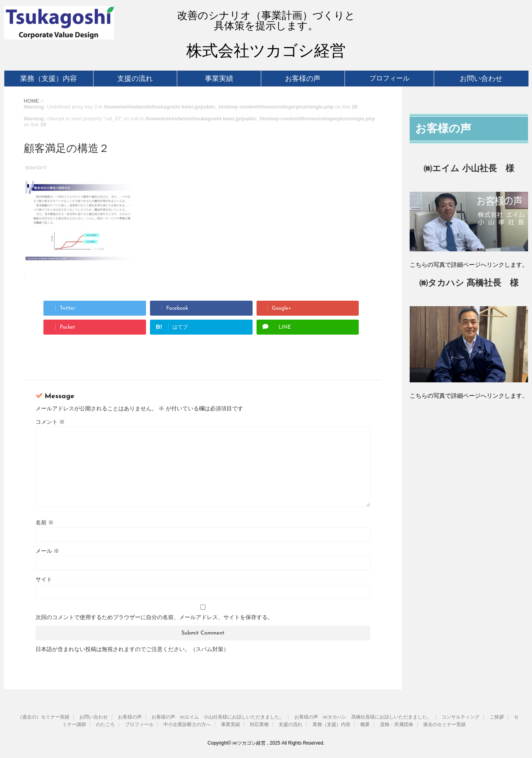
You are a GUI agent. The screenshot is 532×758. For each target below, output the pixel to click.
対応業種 (259, 724)
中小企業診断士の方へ (187, 724)
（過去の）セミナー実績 (43, 717)
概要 (365, 724)
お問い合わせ (481, 79)
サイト (44, 579)
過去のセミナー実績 (444, 724)
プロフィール (390, 78)
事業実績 (219, 79)
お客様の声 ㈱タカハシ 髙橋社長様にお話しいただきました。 (363, 717)
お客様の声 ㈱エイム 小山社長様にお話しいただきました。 (218, 717)
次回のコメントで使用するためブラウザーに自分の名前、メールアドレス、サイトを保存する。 (154, 617)
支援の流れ (135, 79)
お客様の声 (303, 79)
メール (47, 551)
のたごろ (105, 724)
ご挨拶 (497, 717)
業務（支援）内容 (49, 79)
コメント (50, 422)
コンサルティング (461, 717)
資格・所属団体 (397, 724)
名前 (45, 522)
